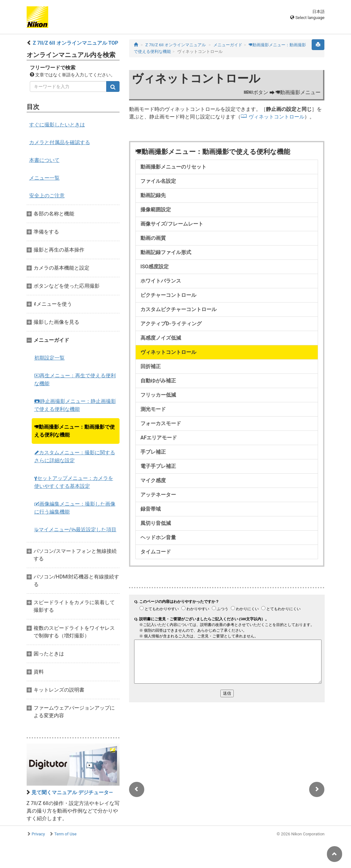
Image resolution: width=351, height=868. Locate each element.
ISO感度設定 (155, 267)
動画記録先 (153, 195)
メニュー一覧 (44, 178)
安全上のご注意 (47, 196)
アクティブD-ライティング (171, 324)
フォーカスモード (161, 423)
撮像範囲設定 (156, 210)
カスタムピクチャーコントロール (179, 309)
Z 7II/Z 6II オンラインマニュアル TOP (75, 43)
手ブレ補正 (153, 452)
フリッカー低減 (158, 395)
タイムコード (156, 552)
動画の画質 (153, 238)
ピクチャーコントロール (168, 295)
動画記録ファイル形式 (166, 252)
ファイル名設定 (158, 181)
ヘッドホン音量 (158, 537)
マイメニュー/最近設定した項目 (75, 530)
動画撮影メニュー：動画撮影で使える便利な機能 (75, 431)
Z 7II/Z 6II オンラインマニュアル (175, 45)
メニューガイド (228, 45)
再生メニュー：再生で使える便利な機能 (75, 380)
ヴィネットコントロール (276, 117)
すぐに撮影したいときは (57, 125)
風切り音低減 (156, 523)
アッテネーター (158, 495)
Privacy (38, 834)
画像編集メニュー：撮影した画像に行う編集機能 (75, 508)
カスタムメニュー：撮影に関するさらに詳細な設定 (75, 456)
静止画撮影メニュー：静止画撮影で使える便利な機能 (75, 405)
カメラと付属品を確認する (60, 142)
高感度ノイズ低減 (161, 338)
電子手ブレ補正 (158, 466)
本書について (44, 160)
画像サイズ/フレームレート (172, 224)
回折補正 (151, 366)
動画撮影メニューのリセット (173, 167)
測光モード (153, 409)
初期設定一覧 (49, 358)
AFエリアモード (159, 438)
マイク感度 (153, 480)
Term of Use (65, 834)
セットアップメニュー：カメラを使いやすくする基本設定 (74, 482)
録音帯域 (151, 509)
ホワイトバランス (161, 281)
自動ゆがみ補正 (158, 381)
